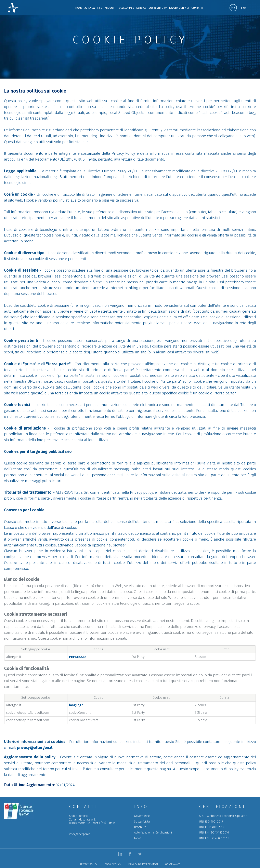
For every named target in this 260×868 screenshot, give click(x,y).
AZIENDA (90, 8)
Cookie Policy (113, 864)
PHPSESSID (77, 657)
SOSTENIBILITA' (158, 8)
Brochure (140, 827)
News (138, 838)
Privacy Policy (89, 864)
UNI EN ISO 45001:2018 (214, 838)
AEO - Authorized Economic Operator (223, 816)
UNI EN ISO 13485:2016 (214, 833)
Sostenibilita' (142, 822)
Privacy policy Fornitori (143, 864)
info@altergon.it (79, 834)
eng (243, 8)
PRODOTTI (110, 8)
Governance (142, 816)
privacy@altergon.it (35, 748)
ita (233, 8)
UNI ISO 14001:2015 (212, 827)
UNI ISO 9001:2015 (211, 822)
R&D (100, 8)
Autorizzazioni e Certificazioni (153, 833)
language (76, 705)
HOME (79, 8)
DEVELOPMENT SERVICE (133, 8)
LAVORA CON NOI (179, 8)
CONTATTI (197, 8)
